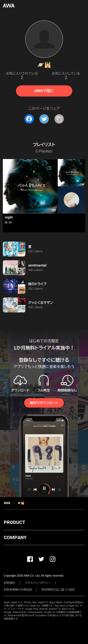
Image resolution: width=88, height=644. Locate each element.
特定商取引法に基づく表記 (58, 590)
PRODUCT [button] (14, 522)
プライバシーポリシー (38, 583)
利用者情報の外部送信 (18, 590)
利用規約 (9, 583)
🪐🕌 (21, 503)
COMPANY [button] (15, 537)
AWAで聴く (44, 91)
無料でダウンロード (44, 403)
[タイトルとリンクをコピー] (59, 119)
